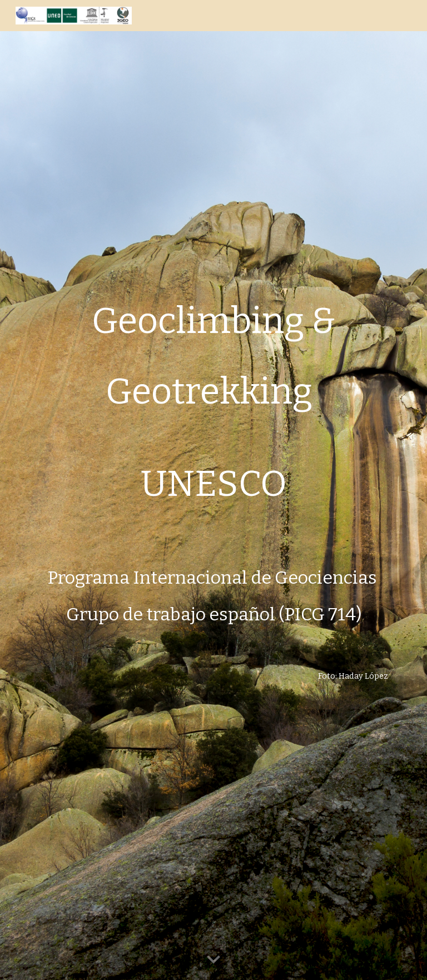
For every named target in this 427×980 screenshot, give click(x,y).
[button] (213, 960)
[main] (213, 490)
